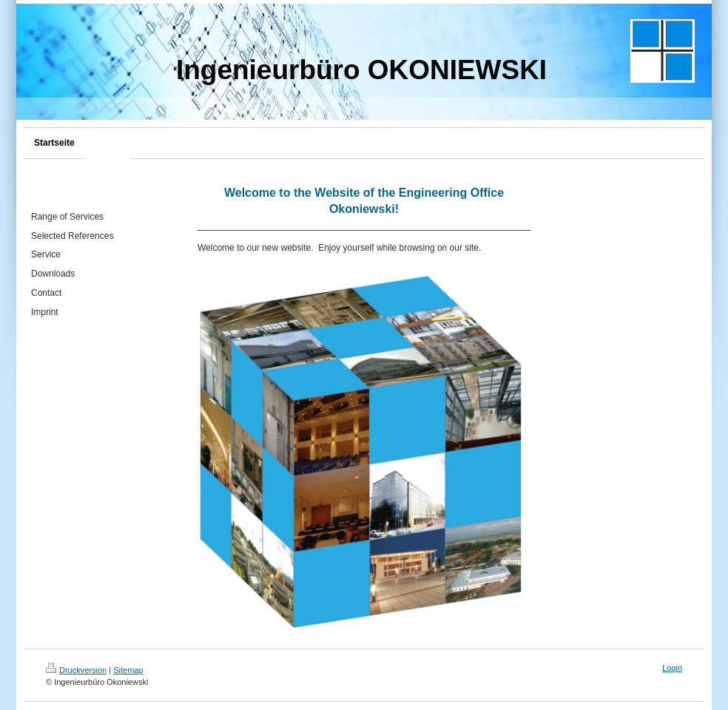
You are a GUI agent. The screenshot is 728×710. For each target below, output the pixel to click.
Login (672, 668)
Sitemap (128, 670)
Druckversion (76, 670)
